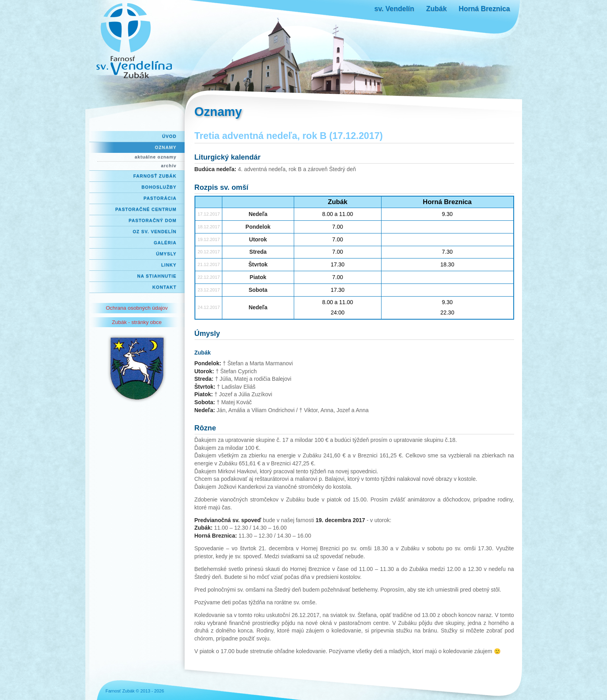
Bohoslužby (159, 187)
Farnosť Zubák (155, 176)
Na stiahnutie (157, 276)
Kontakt (165, 287)
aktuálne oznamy (155, 157)
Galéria (165, 243)
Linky (169, 265)
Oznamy (166, 147)
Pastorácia (160, 198)
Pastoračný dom (153, 220)
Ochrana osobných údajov (137, 308)
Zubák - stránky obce (137, 322)
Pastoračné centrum (146, 209)
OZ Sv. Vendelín (154, 231)
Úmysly (166, 254)
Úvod (169, 136)
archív (169, 166)
